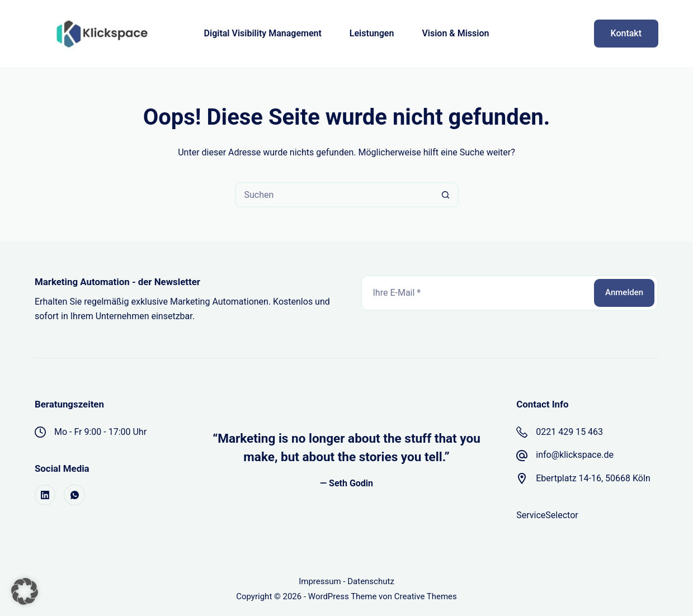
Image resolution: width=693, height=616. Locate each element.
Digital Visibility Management (263, 33)
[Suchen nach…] (334, 195)
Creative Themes (426, 596)
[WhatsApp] (74, 495)
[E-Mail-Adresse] (477, 293)
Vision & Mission (455, 33)
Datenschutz (371, 581)
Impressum (320, 581)
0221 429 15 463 (569, 432)
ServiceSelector (547, 515)
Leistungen (372, 33)
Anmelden (624, 292)
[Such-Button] (446, 195)
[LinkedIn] (45, 495)
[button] (25, 591)
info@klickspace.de (575, 455)
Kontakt (626, 33)
